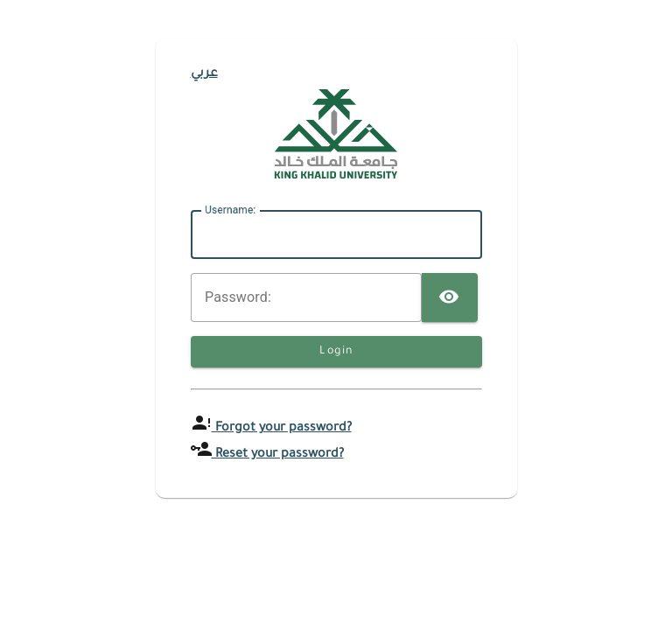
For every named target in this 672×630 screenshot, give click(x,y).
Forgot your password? (282, 429)
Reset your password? (278, 455)
